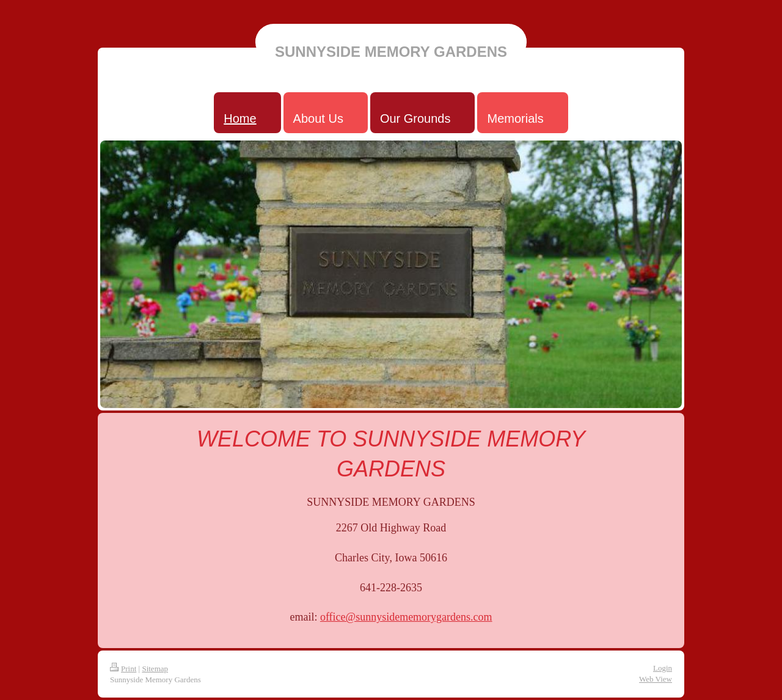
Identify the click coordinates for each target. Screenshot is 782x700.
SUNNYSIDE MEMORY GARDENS (391, 52)
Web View (656, 679)
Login (663, 668)
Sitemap (155, 669)
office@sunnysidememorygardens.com (406, 617)
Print (123, 669)
